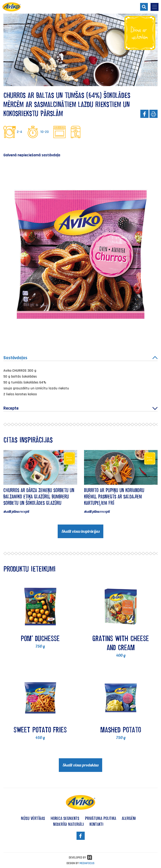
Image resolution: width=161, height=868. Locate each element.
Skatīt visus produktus (80, 765)
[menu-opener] (155, 7)
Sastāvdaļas (80, 358)
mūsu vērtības (33, 818)
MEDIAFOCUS (87, 863)
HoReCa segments (65, 818)
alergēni (129, 818)
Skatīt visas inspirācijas (80, 531)
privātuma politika (100, 818)
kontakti (96, 824)
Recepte (80, 408)
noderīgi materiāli (68, 824)
